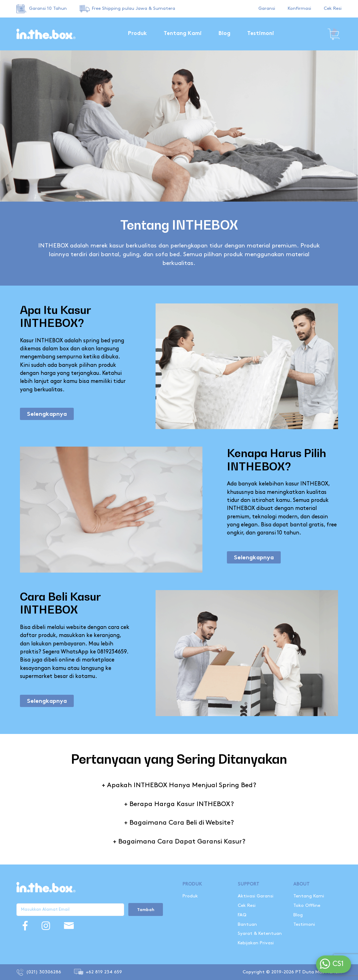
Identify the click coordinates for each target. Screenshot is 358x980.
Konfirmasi (299, 8)
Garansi (267, 8)
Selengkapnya (47, 414)
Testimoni (261, 34)
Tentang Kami (183, 34)
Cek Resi (333, 8)
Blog (224, 34)
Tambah (146, 910)
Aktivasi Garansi (256, 896)
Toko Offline (307, 905)
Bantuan (247, 924)
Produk (137, 34)
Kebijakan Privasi (256, 943)
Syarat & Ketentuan (260, 933)
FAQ (242, 915)
